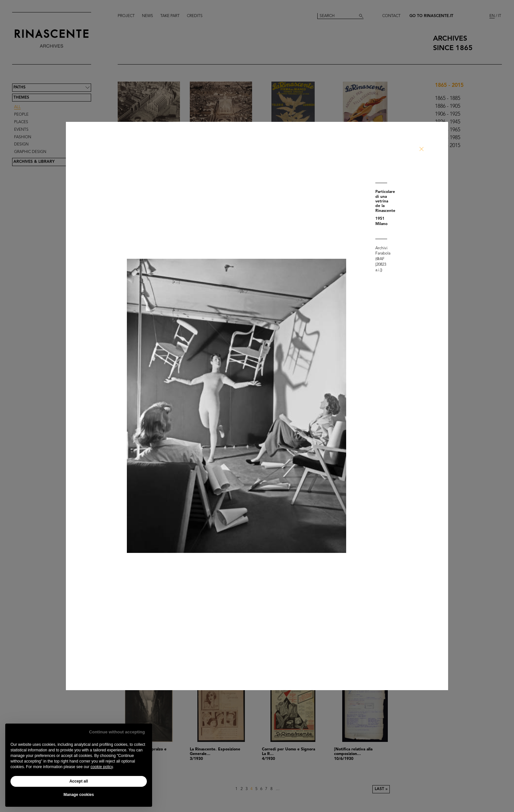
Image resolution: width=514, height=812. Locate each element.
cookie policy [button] (102, 767)
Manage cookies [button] (79, 795)
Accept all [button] (79, 781)
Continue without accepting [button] (117, 732)
